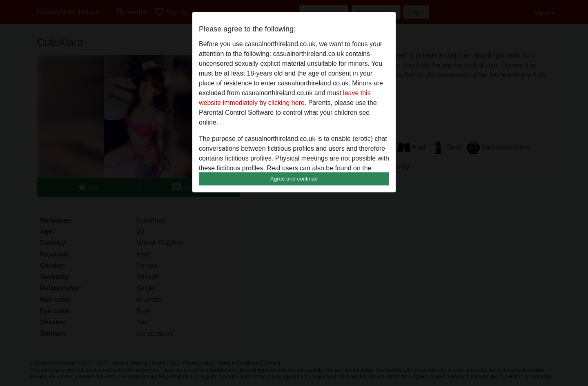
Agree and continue (294, 179)
